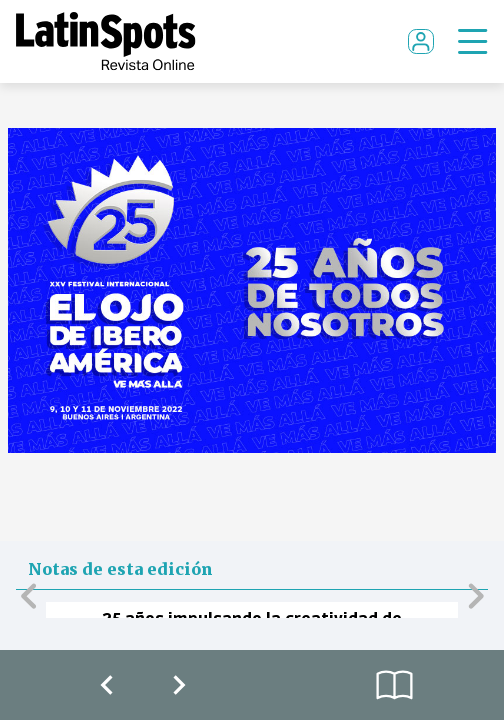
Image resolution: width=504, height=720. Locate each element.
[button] (28, 595)
